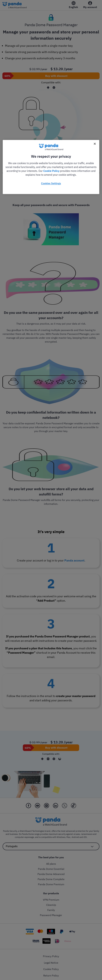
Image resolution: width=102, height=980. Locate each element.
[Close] (95, 144)
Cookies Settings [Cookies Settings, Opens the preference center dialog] (51, 183)
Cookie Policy (51, 171)
